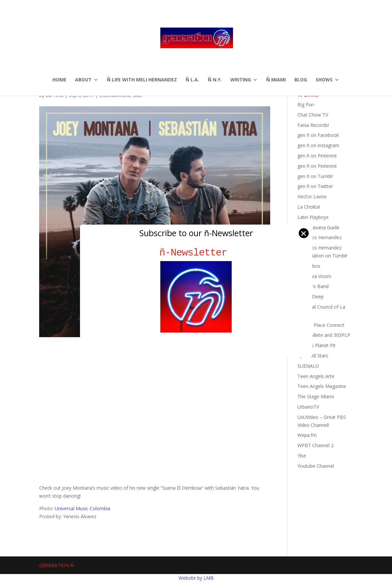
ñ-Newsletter (196, 253)
